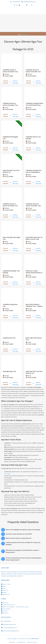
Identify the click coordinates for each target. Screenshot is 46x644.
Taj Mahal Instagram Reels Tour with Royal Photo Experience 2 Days (34, 105)
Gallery (4, 592)
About (4, 586)
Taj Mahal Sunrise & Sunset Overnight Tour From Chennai (10, 105)
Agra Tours (5, 603)
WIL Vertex (35, 639)
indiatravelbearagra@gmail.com (11, 631)
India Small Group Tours (9, 605)
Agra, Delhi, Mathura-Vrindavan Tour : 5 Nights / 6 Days (34, 306)
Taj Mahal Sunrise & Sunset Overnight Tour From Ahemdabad (33, 206)
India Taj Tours (6, 584)
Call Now (15, 81)
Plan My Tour (6, 594)
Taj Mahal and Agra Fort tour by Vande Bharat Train (34, 172)
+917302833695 (16, 2)
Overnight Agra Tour (9, 371)
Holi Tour (5, 611)
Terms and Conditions (32, 642)
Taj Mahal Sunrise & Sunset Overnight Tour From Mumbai (33, 72)
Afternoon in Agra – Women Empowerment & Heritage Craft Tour (34, 273)
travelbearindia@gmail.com (10, 628)
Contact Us (5, 590)
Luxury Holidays (7, 609)
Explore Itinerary (7, 82)
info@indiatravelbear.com (30, 2)
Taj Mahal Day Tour (9, 338)
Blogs (4, 588)
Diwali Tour (6, 613)
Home (20, 35)
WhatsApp (15, 83)
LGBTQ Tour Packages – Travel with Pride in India (15, 607)
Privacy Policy (12, 642)
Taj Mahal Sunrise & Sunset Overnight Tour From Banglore (10, 72)
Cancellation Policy (21, 642)
